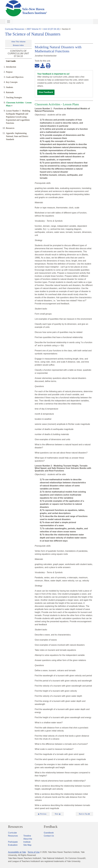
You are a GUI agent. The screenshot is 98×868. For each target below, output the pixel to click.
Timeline (27, 836)
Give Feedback (46, 92)
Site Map (27, 845)
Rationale (10, 92)
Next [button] (58, 814)
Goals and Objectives (15, 77)
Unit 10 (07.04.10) (51, 29)
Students (10, 87)
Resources (10, 128)
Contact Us (49, 836)
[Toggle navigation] (9, 22)
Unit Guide (11, 61)
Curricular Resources (15, 29)
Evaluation (13, 845)
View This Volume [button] (18, 42)
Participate (13, 842)
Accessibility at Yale (17, 852)
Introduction (11, 67)
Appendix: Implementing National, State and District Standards (17, 136)
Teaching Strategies (14, 97)
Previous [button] (42, 814)
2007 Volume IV (34, 29)
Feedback (51, 827)
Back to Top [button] (84, 814)
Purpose (9, 72)
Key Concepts (12, 82)
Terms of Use (34, 852)
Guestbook (49, 833)
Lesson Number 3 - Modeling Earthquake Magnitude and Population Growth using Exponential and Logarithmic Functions (18, 117)
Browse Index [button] (18, 45)
